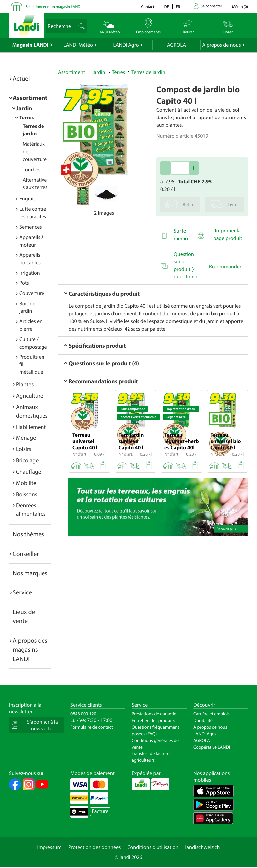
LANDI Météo (78, 45)
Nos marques (30, 573)
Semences (31, 227)
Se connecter (211, 6)
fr (178, 7)
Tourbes (31, 170)
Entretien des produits (153, 720)
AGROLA (176, 45)
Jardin (24, 108)
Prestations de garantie (154, 714)
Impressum (49, 847)
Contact (148, 7)
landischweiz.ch (203, 847)
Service (22, 592)
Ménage (26, 438)
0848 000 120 (83, 714)
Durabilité (203, 720)
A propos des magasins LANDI (30, 649)
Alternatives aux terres (35, 184)
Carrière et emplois (212, 714)
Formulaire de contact (92, 727)
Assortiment (30, 98)
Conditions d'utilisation (153, 847)
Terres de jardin (148, 72)
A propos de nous (221, 45)
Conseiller (26, 554)
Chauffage (29, 472)
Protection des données (95, 847)
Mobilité (26, 483)
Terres (26, 118)
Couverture (32, 293)
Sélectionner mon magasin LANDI (53, 7)
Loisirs (24, 449)
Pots (24, 283)
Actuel (21, 78)
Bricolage (27, 460)
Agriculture (30, 395)
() (240, 7)
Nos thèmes (28, 534)
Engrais (27, 199)
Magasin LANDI (30, 45)
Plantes (25, 384)
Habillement (31, 427)
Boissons (27, 494)
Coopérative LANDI (212, 747)
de (167, 7)
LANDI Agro (126, 45)
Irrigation (30, 273)
